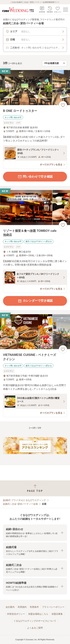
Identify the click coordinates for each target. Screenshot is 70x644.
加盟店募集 (57, 614)
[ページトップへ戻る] (35, 488)
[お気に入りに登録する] (63, 105)
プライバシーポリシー (53, 607)
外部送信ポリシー (16, 614)
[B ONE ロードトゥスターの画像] (35, 88)
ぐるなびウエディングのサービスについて (35, 621)
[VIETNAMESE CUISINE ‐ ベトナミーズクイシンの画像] (35, 332)
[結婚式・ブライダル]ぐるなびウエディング (24, 500)
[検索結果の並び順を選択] (55, 63)
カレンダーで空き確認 (35, 301)
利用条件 (34, 607)
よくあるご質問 (35, 628)
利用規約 (22, 607)
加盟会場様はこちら (38, 614)
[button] (35, 533)
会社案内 (10, 607)
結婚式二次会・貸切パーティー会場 (20, 504)
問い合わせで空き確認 (35, 177)
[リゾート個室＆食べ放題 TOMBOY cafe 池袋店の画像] (35, 208)
